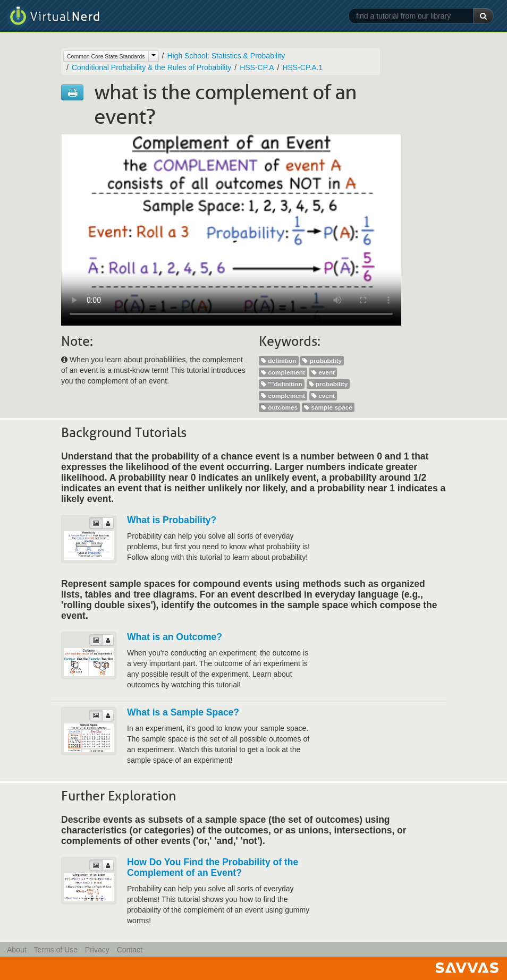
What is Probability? (172, 520)
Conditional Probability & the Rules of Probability (151, 67)
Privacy (97, 950)
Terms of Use (55, 950)
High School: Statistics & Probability (226, 56)
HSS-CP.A (257, 67)
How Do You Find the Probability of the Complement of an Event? (213, 867)
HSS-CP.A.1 (302, 67)
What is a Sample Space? (183, 712)
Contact (130, 950)
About (17, 950)
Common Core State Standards (106, 56)
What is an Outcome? (175, 637)
